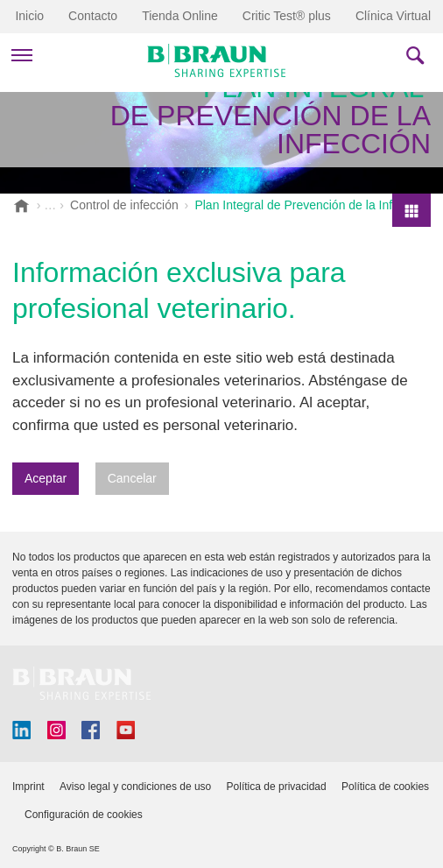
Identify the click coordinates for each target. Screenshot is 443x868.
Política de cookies (385, 787)
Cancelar (132, 478)
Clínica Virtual (393, 16)
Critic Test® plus (287, 16)
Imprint (28, 787)
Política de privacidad (277, 787)
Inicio (29, 16)
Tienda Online (180, 16)
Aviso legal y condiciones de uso (135, 787)
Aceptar (46, 478)
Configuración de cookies (84, 815)
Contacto (93, 16)
